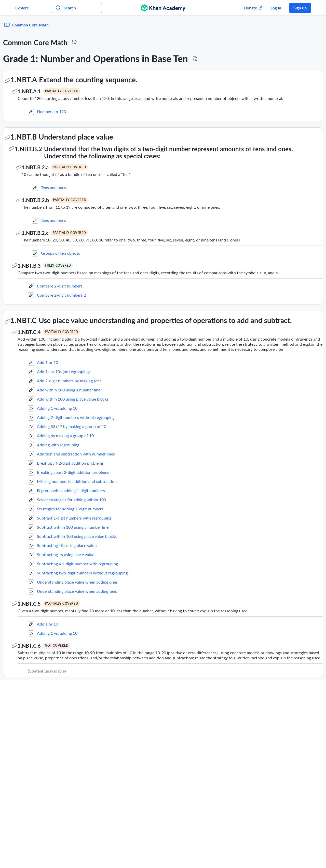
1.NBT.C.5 (98, 609)
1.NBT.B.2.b (104, 187)
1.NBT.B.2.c (104, 220)
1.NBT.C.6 (98, 651)
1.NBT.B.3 (98, 252)
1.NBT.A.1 (98, 73)
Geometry (21, 77)
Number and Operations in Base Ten (34, 105)
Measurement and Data (31, 118)
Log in (276, 8)
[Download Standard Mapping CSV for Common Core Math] (143, 24)
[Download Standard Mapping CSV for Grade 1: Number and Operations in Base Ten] (264, 41)
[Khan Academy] (163, 8)
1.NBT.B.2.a (104, 154)
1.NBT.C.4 (98, 332)
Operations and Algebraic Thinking (33, 91)
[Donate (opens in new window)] (250, 8)
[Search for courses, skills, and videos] (76, 8)
